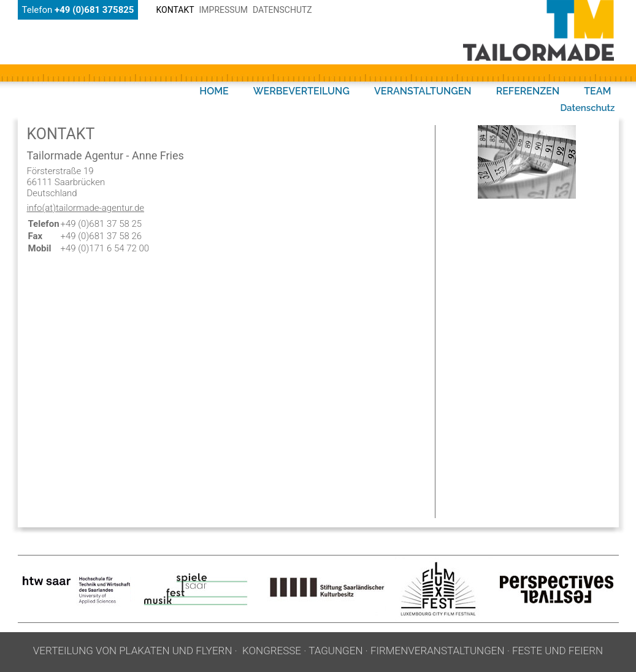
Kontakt (175, 10)
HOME (214, 91)
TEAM (597, 91)
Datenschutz (282, 10)
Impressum (224, 10)
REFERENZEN (528, 91)
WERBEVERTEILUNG (301, 91)
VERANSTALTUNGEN (423, 91)
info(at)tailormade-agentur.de (86, 208)
